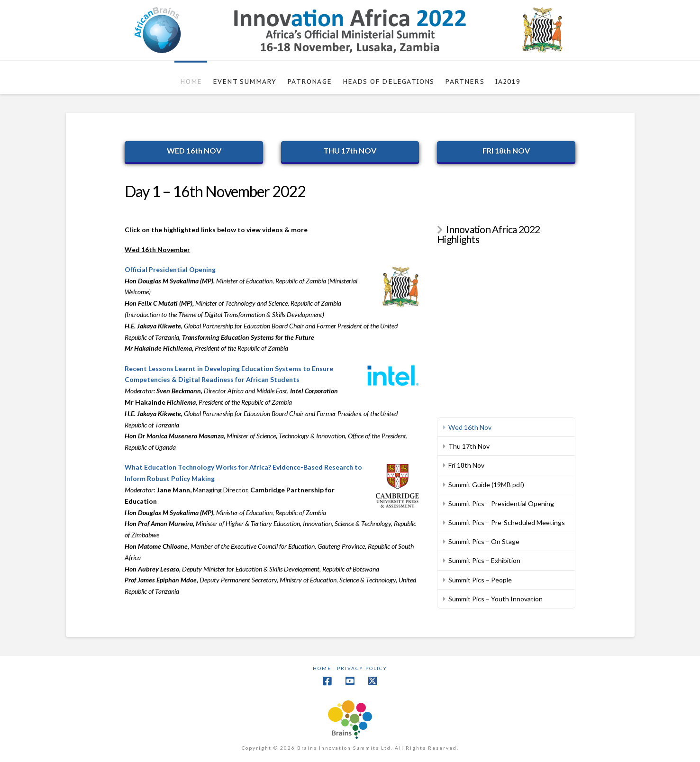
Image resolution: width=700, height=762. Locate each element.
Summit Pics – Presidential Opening (501, 503)
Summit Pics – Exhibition (484, 560)
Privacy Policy (362, 668)
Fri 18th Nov (466, 465)
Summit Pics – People (480, 580)
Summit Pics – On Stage (484, 541)
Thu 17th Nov (469, 446)
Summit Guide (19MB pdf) (486, 485)
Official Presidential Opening (170, 269)
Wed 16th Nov (470, 427)
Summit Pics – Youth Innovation (495, 599)
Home (322, 668)
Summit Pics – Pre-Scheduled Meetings (507, 522)
